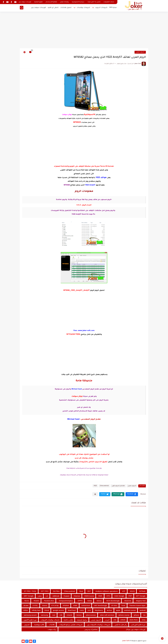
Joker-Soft (126, 641)
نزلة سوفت (52, 629)
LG (47, 596)
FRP (130, 596)
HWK (100, 596)
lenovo (79, 615)
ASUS (132, 591)
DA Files (56, 591)
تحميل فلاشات (66, 8)
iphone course (124, 615)
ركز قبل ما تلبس (121, 625)
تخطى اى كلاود (53, 8)
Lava (40, 596)
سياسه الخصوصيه (78, 2)
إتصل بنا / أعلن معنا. (94, 2)
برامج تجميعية (82, 620)
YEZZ (95, 486)
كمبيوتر (27, 625)
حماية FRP (113, 8)
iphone (136, 615)
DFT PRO (45, 591)
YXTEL (35, 605)
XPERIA (66, 605)
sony (144, 620)
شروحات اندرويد (101, 8)
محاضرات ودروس (91, 629)
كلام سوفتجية (39, 625)
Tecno (27, 601)
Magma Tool (141, 601)
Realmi (36, 601)
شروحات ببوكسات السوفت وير (99, 625)
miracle (69, 615)
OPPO (80, 601)
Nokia (90, 601)
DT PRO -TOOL (30, 591)
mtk (61, 615)
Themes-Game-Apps (137, 605)
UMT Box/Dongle (100, 605)
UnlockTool (86, 605)
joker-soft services (107, 615)
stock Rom (134, 620)
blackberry (99, 610)
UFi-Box (114, 605)
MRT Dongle (29, 596)
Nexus (99, 601)
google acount (58, 610)
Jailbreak (56, 596)
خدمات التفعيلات (109, 2)
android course (130, 610)
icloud (47, 610)
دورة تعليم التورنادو (138, 625)
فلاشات (52, 625)
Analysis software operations (107, 591)
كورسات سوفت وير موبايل (136, 629)
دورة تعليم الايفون (30, 620)
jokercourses (91, 615)
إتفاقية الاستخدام (51, 2)
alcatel (26, 605)
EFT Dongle (141, 596)
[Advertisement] (84, 30)
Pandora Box (49, 601)
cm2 (89, 610)
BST (89, 591)
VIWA (75, 605)
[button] (132, 494)
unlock (123, 620)
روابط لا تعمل (64, 2)
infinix (26, 610)
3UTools (142, 591)
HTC (108, 596)
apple (118, 610)
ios (144, 615)
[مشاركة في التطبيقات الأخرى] (95, 494)
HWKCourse (89, 596)
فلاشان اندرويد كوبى (118, 486)
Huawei (66, 596)
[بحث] (22, 8)
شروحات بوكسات (83, 8)
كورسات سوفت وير (25, 2)
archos (109, 610)
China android (104, 486)
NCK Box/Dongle (113, 601)
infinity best (36, 610)
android (143, 610)
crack (82, 610)
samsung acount (30, 615)
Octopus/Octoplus (66, 601)
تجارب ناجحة (68, 620)
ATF (124, 591)
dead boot (72, 610)
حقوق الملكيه (38, 2)
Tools (123, 605)
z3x (115, 620)
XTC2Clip (55, 605)
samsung (44, 615)
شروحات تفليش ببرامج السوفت (71, 625)
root (54, 615)
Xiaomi (45, 605)
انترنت (107, 620)
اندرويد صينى (140, 52)
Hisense (77, 596)
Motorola (128, 601)
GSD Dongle (119, 596)
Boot (81, 591)
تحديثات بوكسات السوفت (50, 620)
